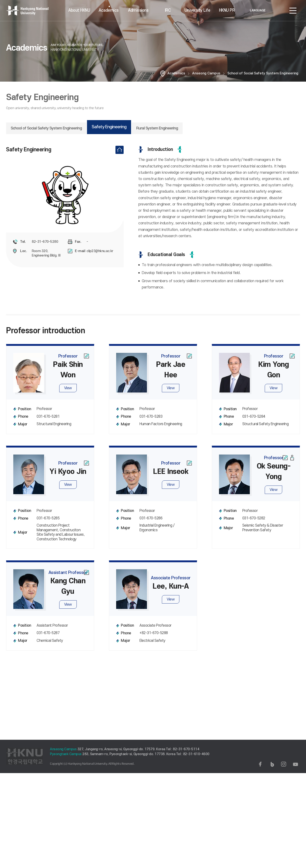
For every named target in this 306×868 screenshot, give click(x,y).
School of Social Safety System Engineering (263, 73)
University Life (197, 10)
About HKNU (79, 10)
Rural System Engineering (157, 128)
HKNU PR (227, 10)
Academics (109, 10)
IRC (168, 10)
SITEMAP (293, 10)
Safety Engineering (109, 127)
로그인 (279, 10)
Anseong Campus (206, 73)
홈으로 (163, 73)
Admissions (138, 10)
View (68, 392)
